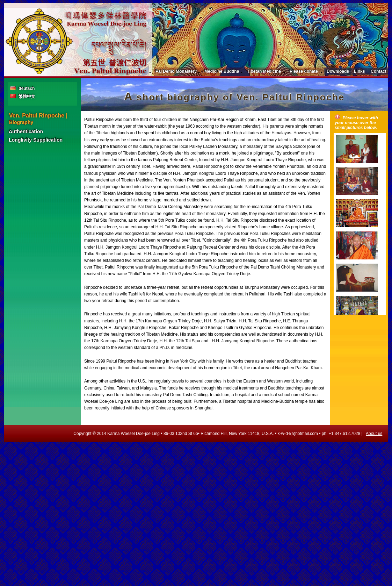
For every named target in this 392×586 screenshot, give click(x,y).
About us (374, 434)
